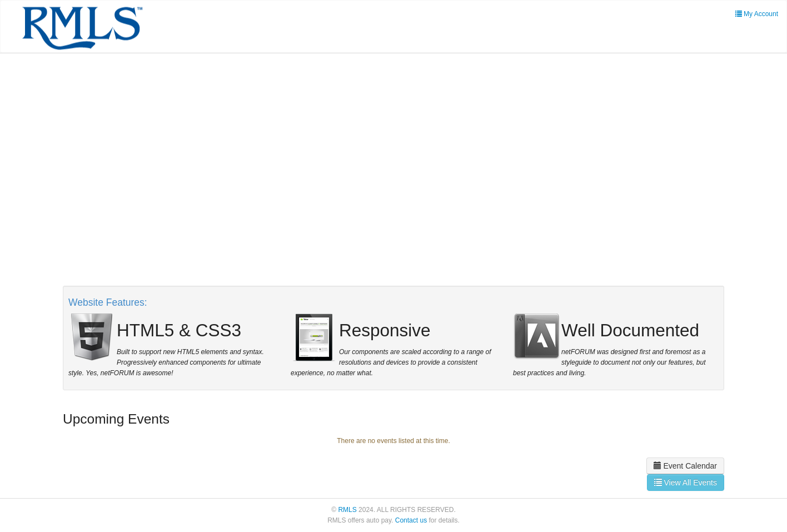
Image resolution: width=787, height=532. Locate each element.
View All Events (686, 483)
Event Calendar (685, 466)
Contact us (411, 520)
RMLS (347, 510)
